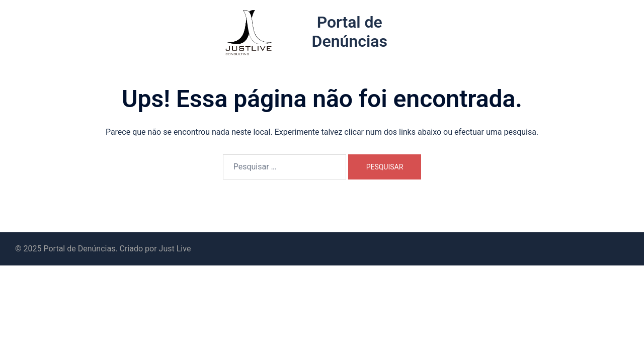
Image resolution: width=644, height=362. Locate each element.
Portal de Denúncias (350, 32)
